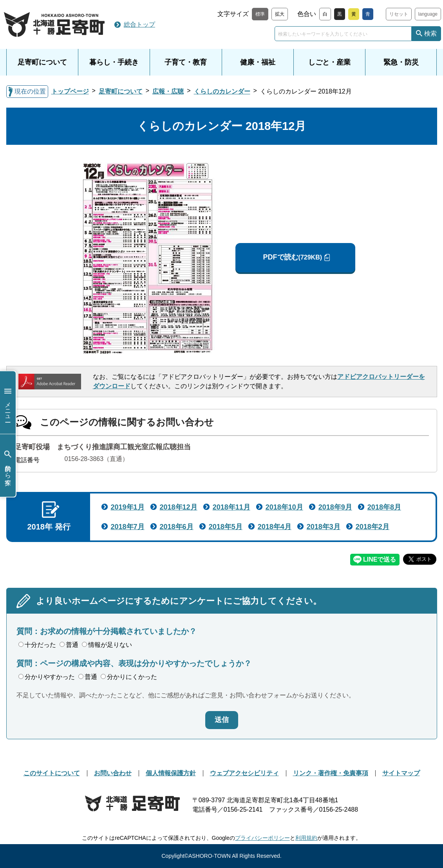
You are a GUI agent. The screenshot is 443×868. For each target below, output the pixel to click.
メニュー (8, 402)
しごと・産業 (329, 62)
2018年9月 (335, 507)
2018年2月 (372, 527)
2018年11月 (231, 507)
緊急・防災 (401, 62)
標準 (260, 14)
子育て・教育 (186, 62)
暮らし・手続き (114, 62)
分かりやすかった (47, 677)
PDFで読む (293, 257)
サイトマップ (401, 773)
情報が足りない (107, 645)
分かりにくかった (129, 677)
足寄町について (42, 62)
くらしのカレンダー (222, 91)
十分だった (37, 645)
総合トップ (139, 24)
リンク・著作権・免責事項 (331, 773)
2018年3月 (324, 527)
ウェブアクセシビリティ (244, 773)
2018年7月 (128, 527)
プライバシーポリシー (262, 838)
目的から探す (8, 466)
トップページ (70, 91)
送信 (222, 720)
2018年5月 (226, 527)
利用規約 (306, 838)
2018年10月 (284, 507)
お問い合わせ (113, 773)
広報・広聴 (168, 91)
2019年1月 (128, 507)
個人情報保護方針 (171, 773)
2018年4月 (275, 527)
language (428, 14)
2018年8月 (384, 507)
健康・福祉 (258, 62)
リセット (399, 14)
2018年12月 (179, 507)
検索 (430, 33)
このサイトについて (52, 773)
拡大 (280, 14)
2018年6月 (177, 527)
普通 (69, 645)
